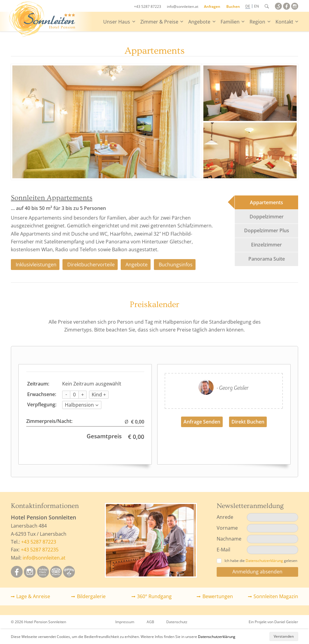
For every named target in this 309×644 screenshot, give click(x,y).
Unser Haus (117, 22)
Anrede (225, 517)
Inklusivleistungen (36, 265)
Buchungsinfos (176, 265)
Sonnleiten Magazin (276, 596)
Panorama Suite (267, 259)
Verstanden (284, 636)
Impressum (125, 622)
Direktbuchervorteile (91, 265)
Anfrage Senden (202, 422)
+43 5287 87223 (148, 6)
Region (257, 22)
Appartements (266, 202)
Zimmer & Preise (159, 22)
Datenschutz (177, 622)
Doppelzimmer (267, 217)
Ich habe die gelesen (257, 561)
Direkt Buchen (248, 422)
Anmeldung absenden (257, 572)
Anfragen (212, 6)
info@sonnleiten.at (183, 6)
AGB (150, 622)
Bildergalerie (91, 596)
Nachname (229, 539)
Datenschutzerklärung (217, 637)
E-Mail (223, 550)
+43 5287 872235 (40, 550)
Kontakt (284, 22)
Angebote (199, 22)
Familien (230, 22)
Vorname (227, 528)
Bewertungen (218, 596)
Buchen (233, 6)
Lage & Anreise (33, 596)
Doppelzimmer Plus (267, 230)
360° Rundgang (154, 596)
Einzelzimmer (266, 245)
